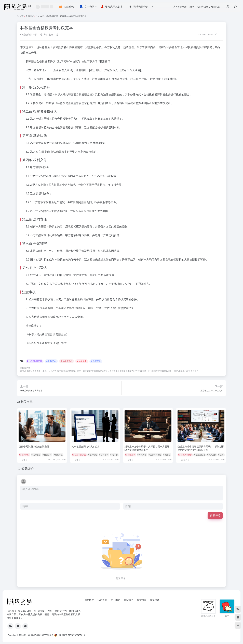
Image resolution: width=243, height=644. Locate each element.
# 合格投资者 (66, 361)
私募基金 (45, 47)
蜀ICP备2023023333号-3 (42, 635)
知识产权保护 (185, 455)
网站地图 (129, 600)
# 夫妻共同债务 (155, 455)
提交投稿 (142, 600)
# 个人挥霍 (142, 455)
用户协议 (89, 600)
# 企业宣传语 (199, 455)
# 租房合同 (47, 455)
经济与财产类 (52, 16)
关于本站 (115, 600)
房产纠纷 (24, 455)
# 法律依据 (82, 361)
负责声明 (102, 600)
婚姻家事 (130, 455)
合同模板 (30, 16)
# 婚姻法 (167, 455)
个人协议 (40, 16)
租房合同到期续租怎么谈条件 (34, 447)
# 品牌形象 (212, 455)
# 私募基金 (96, 361)
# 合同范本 (104, 455)
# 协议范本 (51, 361)
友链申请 (155, 600)
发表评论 (215, 515)
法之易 (27, 635)
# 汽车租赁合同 (117, 455)
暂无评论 (28, 469)
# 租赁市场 (58, 455)
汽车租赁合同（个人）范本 (86, 447)
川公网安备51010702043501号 (70, 635)
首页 (21, 16)
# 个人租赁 (93, 455)
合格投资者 (60, 47)
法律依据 (31, 326)
